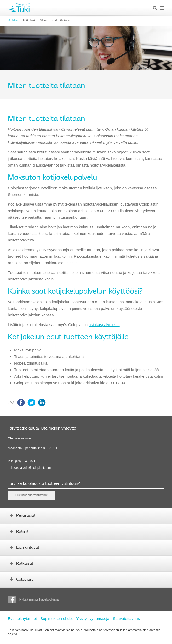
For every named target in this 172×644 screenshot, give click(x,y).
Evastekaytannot (22, 618)
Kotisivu (13, 21)
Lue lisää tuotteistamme (31, 495)
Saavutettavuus (126, 618)
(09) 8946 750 (25, 461)
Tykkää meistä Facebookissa (33, 599)
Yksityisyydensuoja (93, 618)
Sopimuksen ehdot (56, 618)
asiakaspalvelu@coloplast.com (29, 468)
